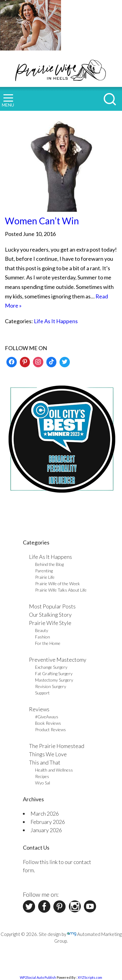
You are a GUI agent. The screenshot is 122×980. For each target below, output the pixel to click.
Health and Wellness (54, 770)
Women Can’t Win (42, 221)
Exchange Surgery (51, 667)
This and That (45, 762)
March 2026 (45, 814)
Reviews (39, 709)
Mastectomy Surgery (54, 680)
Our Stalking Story (50, 615)
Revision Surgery (51, 686)
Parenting (44, 571)
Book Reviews (48, 723)
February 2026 (48, 822)
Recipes (42, 776)
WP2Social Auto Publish (38, 977)
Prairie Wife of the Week (57, 584)
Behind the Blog (49, 564)
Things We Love (48, 754)
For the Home (48, 643)
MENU (8, 101)
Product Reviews (50, 729)
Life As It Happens (56, 321)
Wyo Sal (43, 783)
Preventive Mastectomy (58, 660)
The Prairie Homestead (57, 746)
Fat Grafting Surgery (54, 673)
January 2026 (46, 830)
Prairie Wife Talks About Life (61, 590)
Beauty (42, 630)
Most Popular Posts (52, 606)
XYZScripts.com (90, 977)
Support (42, 693)
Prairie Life (45, 577)
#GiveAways (47, 717)
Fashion (43, 637)
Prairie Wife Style (50, 623)
